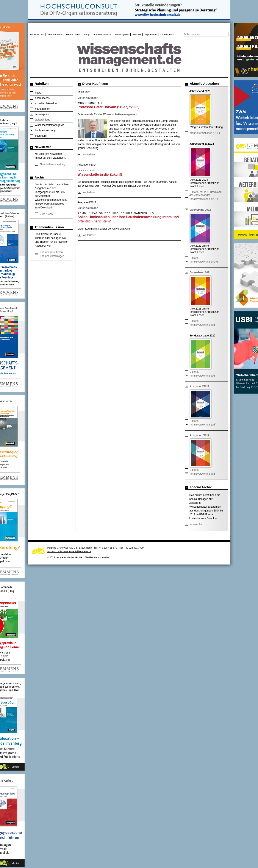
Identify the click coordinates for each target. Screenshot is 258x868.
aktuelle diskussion (46, 103)
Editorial (195, 258)
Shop (87, 34)
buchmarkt (41, 136)
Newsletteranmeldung (53, 164)
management (43, 109)
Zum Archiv (47, 214)
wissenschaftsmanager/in (50, 125)
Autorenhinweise (102, 34)
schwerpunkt (42, 114)
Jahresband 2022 (200, 210)
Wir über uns (37, 34)
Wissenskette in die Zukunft (100, 174)
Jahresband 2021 (200, 272)
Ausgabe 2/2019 (200, 386)
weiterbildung (43, 120)
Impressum (151, 34)
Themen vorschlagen (52, 256)
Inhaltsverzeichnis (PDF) (204, 199)
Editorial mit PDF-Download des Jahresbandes (206, 194)
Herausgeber (122, 34)
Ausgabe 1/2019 (200, 435)
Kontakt (137, 34)
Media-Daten (73, 34)
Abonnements (55, 34)
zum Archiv (196, 524)
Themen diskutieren (51, 252)
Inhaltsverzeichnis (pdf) (203, 325)
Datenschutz (167, 34)
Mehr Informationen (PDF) (205, 133)
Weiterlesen (90, 155)
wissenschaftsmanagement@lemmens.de (69, 551)
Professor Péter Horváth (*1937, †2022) (109, 107)
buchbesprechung (45, 130)
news (38, 93)
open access (42, 98)
